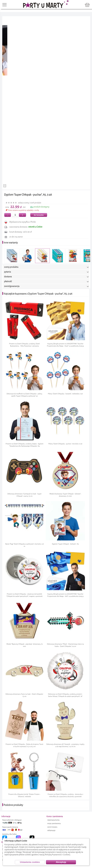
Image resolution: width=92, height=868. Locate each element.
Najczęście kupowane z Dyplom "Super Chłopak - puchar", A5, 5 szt (38, 294)
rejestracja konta (53, 820)
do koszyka (39, 215)
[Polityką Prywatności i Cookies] (57, 855)
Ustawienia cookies (30, 862)
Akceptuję (61, 862)
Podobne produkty (13, 805)
